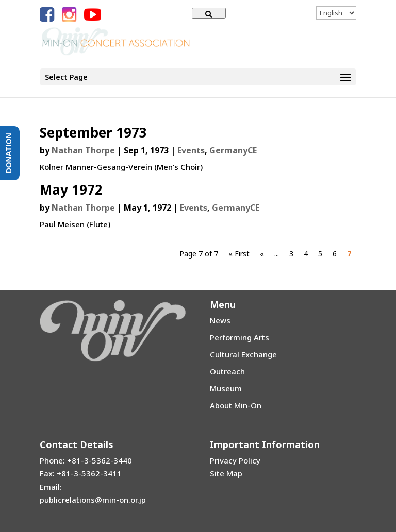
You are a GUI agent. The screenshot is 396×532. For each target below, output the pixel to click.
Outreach (227, 371)
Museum (226, 388)
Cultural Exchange (243, 354)
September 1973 (93, 132)
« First (239, 254)
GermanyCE (233, 150)
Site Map (226, 473)
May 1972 (71, 190)
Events (191, 150)
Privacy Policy (235, 460)
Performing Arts (240, 337)
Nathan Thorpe (83, 150)
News (220, 320)
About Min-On (236, 405)
